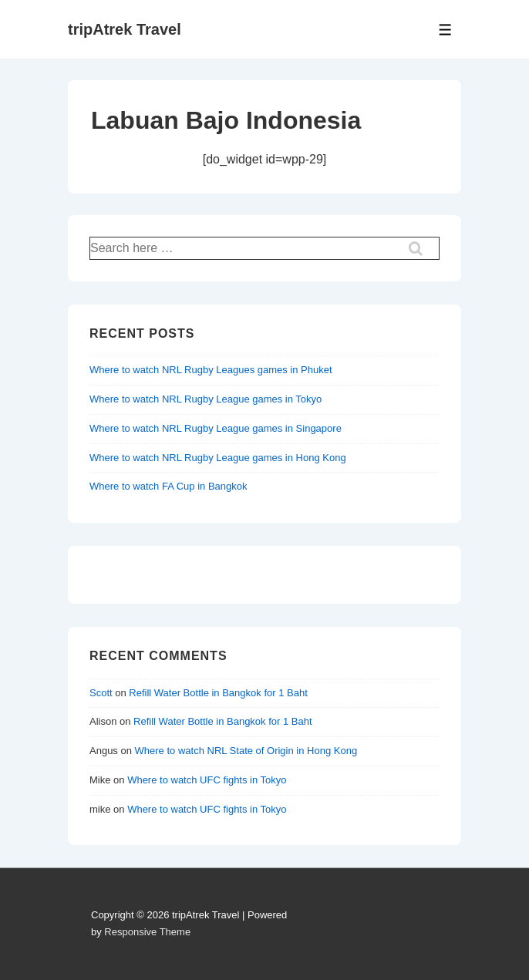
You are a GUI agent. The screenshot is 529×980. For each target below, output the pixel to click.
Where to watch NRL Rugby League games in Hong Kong (218, 458)
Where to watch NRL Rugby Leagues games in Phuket (211, 370)
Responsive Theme (147, 932)
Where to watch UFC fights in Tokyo (207, 780)
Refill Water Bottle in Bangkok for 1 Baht (218, 693)
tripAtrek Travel (125, 29)
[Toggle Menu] (445, 30)
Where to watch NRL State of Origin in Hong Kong (246, 751)
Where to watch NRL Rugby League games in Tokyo (206, 399)
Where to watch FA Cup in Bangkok (168, 486)
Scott (101, 693)
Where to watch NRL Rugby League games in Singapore (216, 428)
